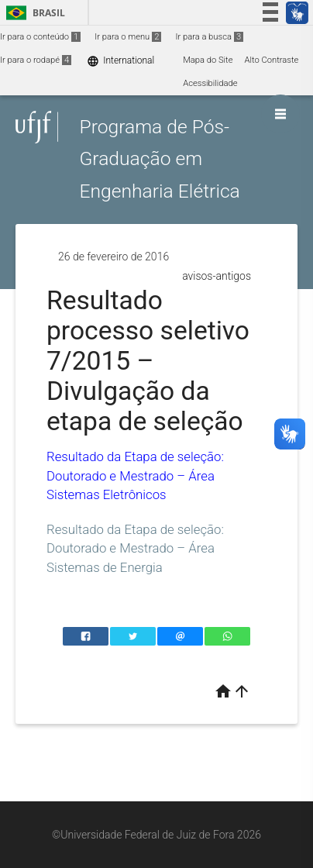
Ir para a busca (209, 37)
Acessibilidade (210, 83)
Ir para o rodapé (36, 60)
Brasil (33, 13)
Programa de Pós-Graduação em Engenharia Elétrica (159, 159)
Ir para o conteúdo (40, 37)
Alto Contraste (272, 60)
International (120, 61)
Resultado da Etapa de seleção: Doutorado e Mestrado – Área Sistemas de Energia (135, 548)
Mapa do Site (208, 60)
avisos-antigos (217, 276)
